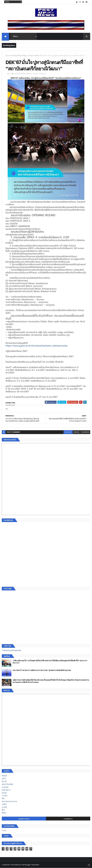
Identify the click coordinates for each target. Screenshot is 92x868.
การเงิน (5, 796)
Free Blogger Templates (30, 865)
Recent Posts (24, 819)
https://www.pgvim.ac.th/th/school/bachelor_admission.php (36, 346)
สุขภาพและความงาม (10, 801)
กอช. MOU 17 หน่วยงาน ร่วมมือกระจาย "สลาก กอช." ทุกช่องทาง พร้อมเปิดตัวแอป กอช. (42, 670)
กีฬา (3, 798)
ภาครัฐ (4, 807)
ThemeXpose (15, 865)
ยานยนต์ (5, 787)
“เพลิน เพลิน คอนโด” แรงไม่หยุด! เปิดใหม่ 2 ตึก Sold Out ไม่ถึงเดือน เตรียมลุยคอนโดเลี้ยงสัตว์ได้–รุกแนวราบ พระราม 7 (50, 662)
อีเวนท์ (31, 56)
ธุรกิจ (4, 779)
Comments (68, 819)
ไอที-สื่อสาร (6, 790)
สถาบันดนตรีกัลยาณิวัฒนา (19, 56)
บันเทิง (4, 793)
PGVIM (36, 56)
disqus (76, 432)
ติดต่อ (4, 813)
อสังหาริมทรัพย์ (7, 784)
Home (8, 56)
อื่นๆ (3, 810)
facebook (85, 432)
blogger (68, 432)
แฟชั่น (4, 804)
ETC (5, 831)
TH (40, 56)
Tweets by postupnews (11, 650)
